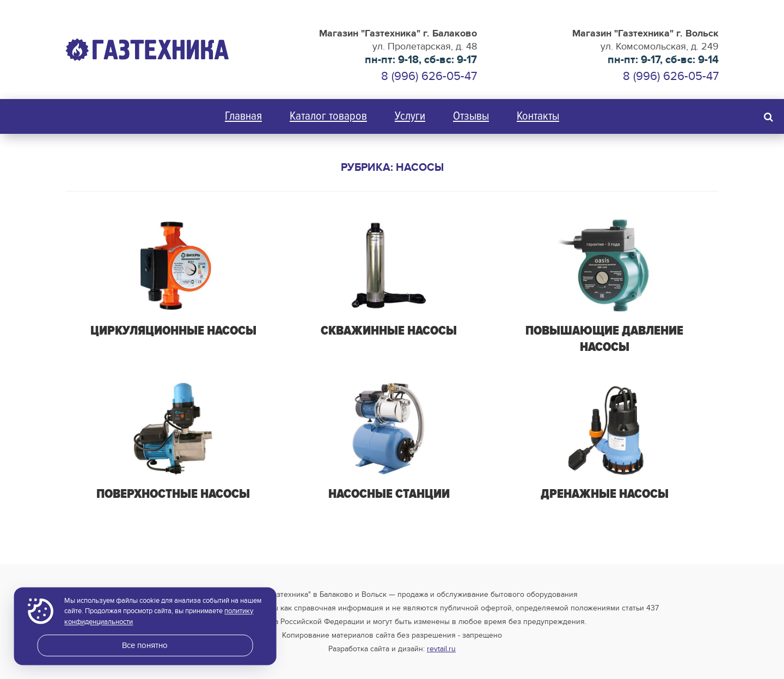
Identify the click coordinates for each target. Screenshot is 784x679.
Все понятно (145, 645)
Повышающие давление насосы (604, 339)
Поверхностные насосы (173, 494)
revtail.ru (441, 649)
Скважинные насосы (389, 331)
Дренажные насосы (605, 494)
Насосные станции (389, 494)
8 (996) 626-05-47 (671, 76)
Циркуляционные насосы (173, 331)
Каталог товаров (328, 116)
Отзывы (471, 116)
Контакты (538, 116)
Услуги (410, 116)
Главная (243, 116)
